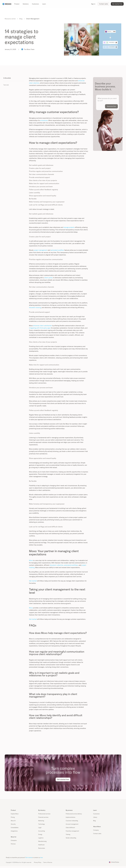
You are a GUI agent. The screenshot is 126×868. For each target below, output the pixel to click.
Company (96, 830)
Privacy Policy (38, 862)
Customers (96, 814)
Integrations (14, 831)
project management (41, 250)
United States (115, 862)
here (41, 857)
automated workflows (71, 565)
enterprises (44, 120)
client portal (48, 278)
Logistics (41, 838)
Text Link (6, 85)
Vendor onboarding (71, 838)
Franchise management (72, 831)
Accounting (42, 831)
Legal (40, 828)
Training (68, 834)
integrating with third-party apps (40, 328)
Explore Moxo (15, 814)
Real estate (42, 848)
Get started (33, 581)
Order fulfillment (70, 828)
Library (95, 817)
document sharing (35, 307)
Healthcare (41, 845)
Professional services (44, 814)
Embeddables (15, 828)
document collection (57, 565)
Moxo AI (13, 821)
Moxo (31, 560)
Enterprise (14, 840)
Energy (40, 834)
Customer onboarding (72, 821)
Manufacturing (42, 841)
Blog (21, 19)
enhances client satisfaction (42, 326)
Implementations (71, 817)
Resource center (10, 19)
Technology (41, 824)
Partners (13, 844)
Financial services (43, 817)
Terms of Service (48, 862)
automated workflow (57, 250)
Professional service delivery (74, 814)
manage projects (69, 227)
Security (13, 824)
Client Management (33, 19)
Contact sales (97, 834)
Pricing (13, 817)
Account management (72, 824)
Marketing (41, 821)
